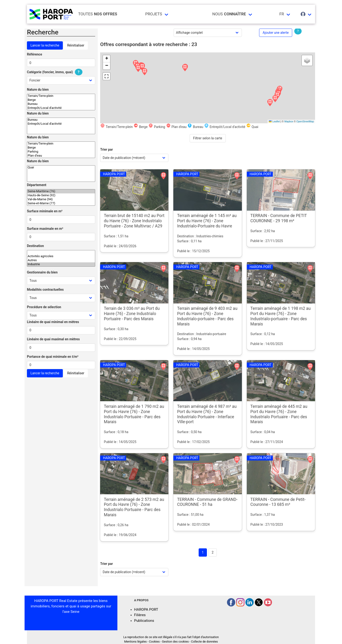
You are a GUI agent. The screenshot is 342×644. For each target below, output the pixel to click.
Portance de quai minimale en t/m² (53, 357)
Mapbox (289, 121)
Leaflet (274, 121)
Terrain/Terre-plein (61, 96)
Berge (61, 100)
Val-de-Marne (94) (61, 199)
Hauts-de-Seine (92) (61, 195)
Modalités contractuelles (45, 290)
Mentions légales (135, 642)
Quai (61, 168)
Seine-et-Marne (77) (61, 203)
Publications (144, 621)
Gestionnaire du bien (42, 272)
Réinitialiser (76, 45)
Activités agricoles (61, 256)
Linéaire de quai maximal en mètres (53, 339)
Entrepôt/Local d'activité (61, 108)
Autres (61, 260)
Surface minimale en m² (45, 211)
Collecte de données (205, 642)
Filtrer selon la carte (208, 138)
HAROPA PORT (146, 610)
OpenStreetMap (305, 121)
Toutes (98, 14)
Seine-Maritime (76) (61, 191)
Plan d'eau (61, 156)
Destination (35, 246)
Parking (61, 152)
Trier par (107, 149)
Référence (34, 54)
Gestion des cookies (175, 642)
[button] (145, 72)
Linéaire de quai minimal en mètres (53, 322)
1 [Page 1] (203, 552)
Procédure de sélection (44, 307)
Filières (140, 615)
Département (37, 185)
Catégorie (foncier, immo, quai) (55, 72)
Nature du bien (38, 90)
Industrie (61, 264)
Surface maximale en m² (45, 229)
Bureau (61, 104)
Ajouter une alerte (276, 33)
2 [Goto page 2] (213, 552)
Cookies (154, 642)
